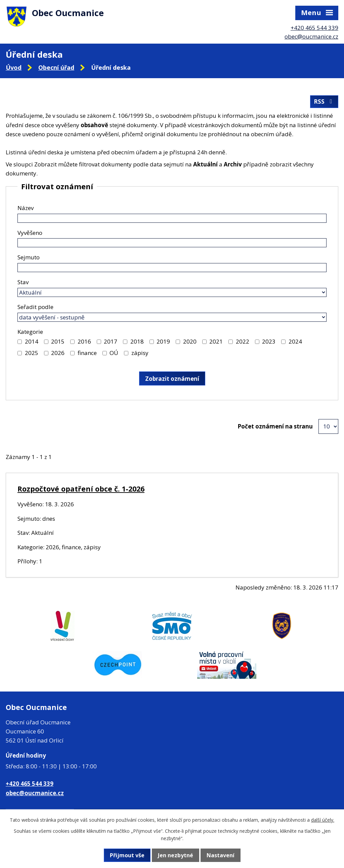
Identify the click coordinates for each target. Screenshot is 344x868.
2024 (295, 341)
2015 (58, 341)
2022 (243, 341)
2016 (84, 341)
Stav (23, 282)
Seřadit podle (35, 307)
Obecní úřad (56, 67)
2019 (163, 341)
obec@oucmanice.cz (311, 36)
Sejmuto (29, 257)
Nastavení (221, 855)
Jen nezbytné (176, 855)
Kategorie (30, 332)
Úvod (14, 67)
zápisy (140, 353)
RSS (324, 101)
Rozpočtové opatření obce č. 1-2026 (81, 489)
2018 (137, 341)
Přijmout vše (127, 855)
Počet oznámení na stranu (275, 426)
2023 (269, 341)
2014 (32, 341)
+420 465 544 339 (314, 28)
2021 (216, 341)
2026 (58, 353)
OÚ (114, 353)
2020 (190, 341)
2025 (32, 353)
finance (87, 353)
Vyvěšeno (30, 233)
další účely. (323, 820)
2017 (111, 341)
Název (26, 208)
